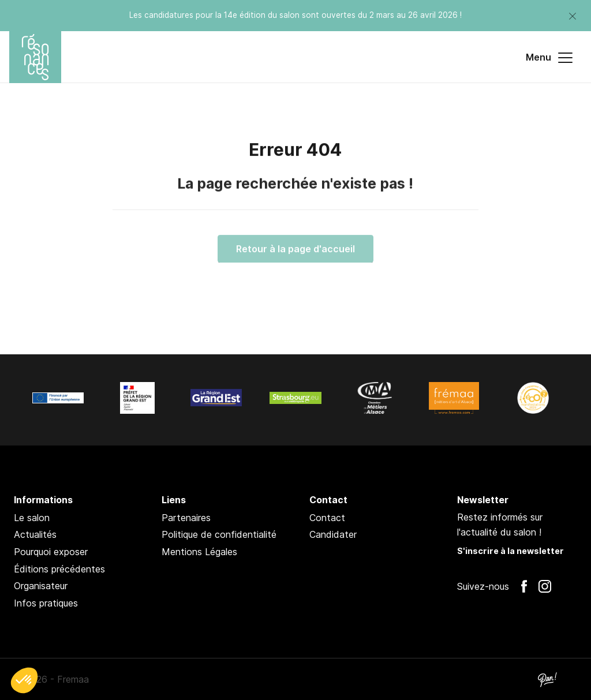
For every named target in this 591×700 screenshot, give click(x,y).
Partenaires (186, 518)
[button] (24, 680)
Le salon (32, 518)
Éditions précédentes (59, 569)
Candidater (333, 534)
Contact (327, 518)
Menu (549, 58)
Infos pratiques (46, 603)
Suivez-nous (483, 586)
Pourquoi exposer (51, 552)
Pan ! (547, 679)
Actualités (35, 534)
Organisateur (41, 586)
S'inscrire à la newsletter (510, 551)
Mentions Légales (199, 552)
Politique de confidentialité (219, 534)
